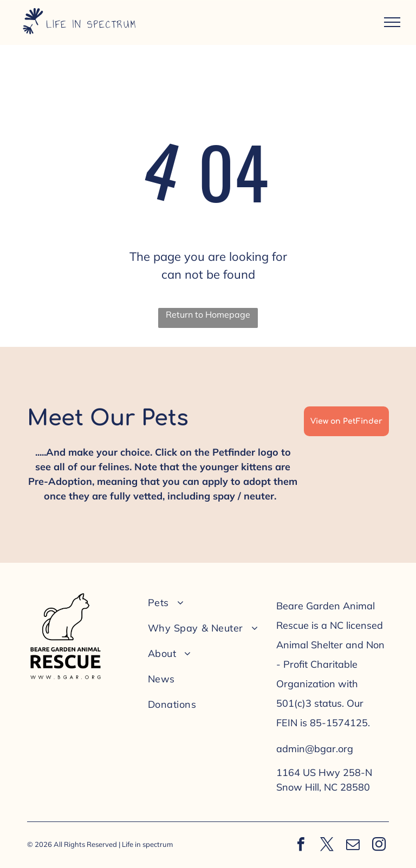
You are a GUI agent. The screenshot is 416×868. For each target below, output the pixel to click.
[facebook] (301, 846)
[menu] (392, 22)
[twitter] (327, 846)
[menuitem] (205, 603)
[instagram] (379, 846)
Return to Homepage (208, 314)
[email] (353, 846)
